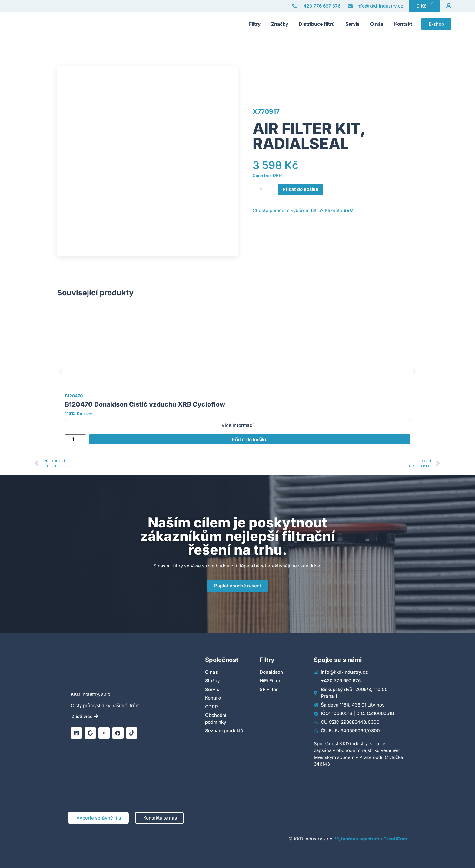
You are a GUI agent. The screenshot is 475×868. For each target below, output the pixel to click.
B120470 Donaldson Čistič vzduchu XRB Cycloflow (145, 404)
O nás (377, 24)
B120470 (74, 396)
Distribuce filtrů (317, 24)
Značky (280, 24)
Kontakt (403, 24)
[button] (61, 372)
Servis (352, 24)
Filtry (255, 24)
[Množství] (263, 189)
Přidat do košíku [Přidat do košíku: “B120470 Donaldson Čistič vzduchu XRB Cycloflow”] (250, 439)
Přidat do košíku (301, 189)
